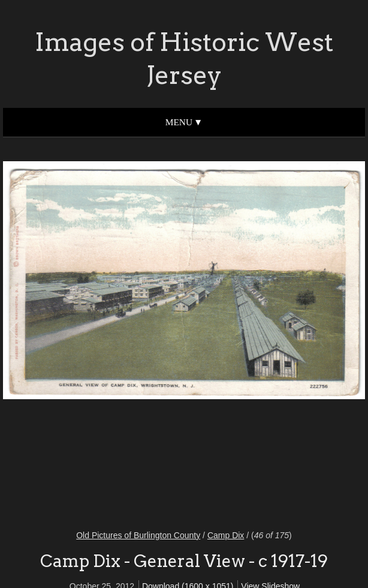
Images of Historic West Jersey (184, 58)
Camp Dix (226, 535)
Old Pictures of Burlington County (138, 535)
